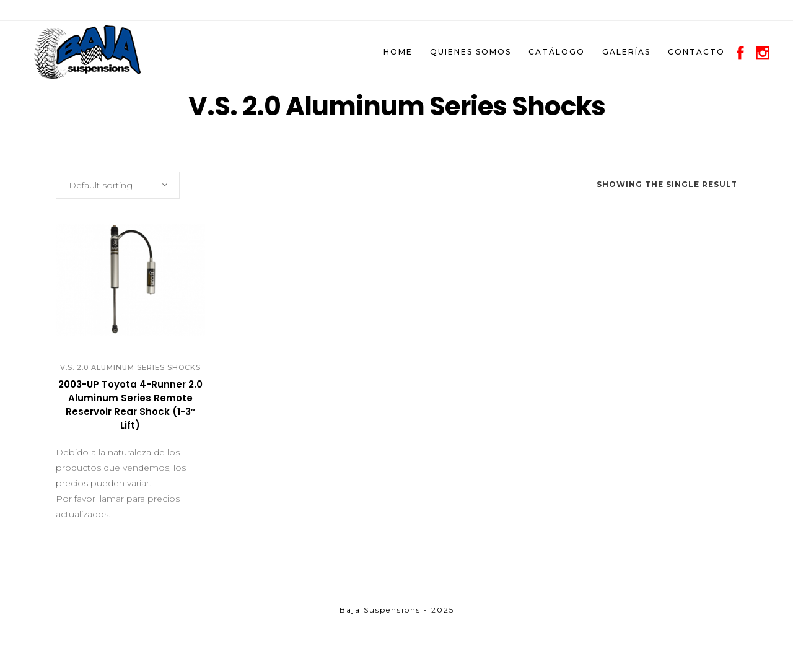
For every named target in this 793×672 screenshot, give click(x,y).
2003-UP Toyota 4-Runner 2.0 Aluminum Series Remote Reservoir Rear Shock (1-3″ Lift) (130, 405)
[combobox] (118, 185)
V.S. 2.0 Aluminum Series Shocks (130, 367)
